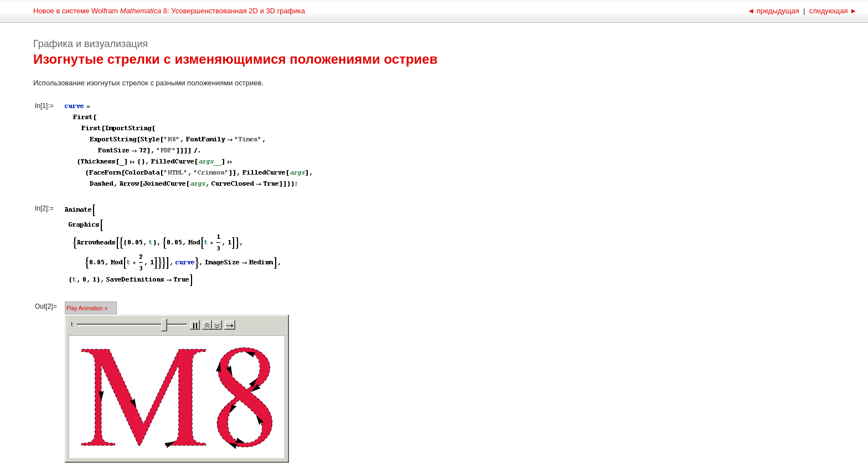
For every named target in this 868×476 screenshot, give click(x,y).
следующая (832, 11)
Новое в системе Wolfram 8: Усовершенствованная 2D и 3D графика (169, 11)
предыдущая (774, 11)
